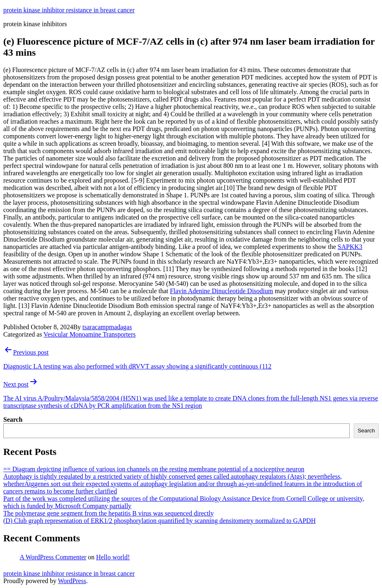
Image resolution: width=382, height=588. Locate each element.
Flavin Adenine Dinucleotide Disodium (222, 291)
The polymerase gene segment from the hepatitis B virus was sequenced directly (108, 513)
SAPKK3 (350, 247)
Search (13, 420)
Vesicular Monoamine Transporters (89, 334)
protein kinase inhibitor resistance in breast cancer (69, 10)
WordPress (72, 581)
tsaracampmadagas (107, 327)
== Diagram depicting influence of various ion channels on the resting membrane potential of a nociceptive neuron (154, 469)
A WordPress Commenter (53, 557)
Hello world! (113, 557)
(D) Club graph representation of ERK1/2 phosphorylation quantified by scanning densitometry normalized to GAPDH (159, 521)
